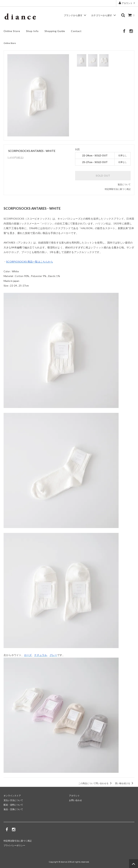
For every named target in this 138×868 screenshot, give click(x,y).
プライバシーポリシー (14, 845)
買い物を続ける (125, 783)
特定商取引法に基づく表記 (118, 189)
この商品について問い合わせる (96, 783)
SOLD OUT (103, 176)
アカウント (127, 3)
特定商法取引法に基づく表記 (18, 841)
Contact (76, 31)
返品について (124, 184)
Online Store (12, 31)
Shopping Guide (55, 31)
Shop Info (32, 31)
